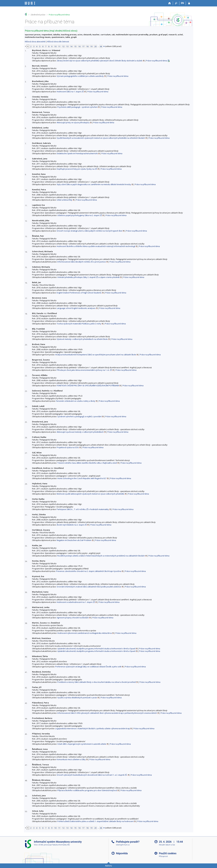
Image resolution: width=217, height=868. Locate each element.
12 (63, 46)
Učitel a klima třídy (64, 200)
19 (91, 46)
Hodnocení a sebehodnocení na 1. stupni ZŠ (76, 602)
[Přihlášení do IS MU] (189, 3)
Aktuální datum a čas (167, 845)
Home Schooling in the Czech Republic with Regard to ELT (82, 478)
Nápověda (122, 853)
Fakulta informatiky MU (61, 845)
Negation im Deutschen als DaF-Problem (74, 540)
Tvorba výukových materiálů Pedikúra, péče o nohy (79, 324)
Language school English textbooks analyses (76, 308)
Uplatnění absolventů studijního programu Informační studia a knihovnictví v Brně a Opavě (96, 649)
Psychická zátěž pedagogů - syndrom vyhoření (77, 107)
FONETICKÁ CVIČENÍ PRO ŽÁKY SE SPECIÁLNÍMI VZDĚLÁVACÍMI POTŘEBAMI (88, 386)
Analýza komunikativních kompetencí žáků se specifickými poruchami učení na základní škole (96, 355)
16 (79, 46)
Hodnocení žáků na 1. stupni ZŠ (70, 92)
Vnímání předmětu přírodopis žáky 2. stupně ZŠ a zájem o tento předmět (88, 277)
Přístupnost (163, 856)
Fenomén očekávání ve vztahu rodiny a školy (76, 401)
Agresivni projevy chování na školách (73, 618)
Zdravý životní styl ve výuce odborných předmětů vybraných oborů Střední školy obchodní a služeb (99, 61)
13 (67, 46)
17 (83, 46)
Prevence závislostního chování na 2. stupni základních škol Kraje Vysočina (89, 571)
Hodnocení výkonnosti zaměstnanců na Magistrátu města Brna (85, 633)
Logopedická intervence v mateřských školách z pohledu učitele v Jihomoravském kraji (92, 728)
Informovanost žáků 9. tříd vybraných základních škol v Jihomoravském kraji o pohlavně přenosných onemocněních (107, 713)
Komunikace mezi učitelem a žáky (71, 759)
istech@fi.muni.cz (123, 845)
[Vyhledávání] (176, 3)
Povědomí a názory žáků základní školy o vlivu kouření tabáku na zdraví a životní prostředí (97, 682)
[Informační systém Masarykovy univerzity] (30, 3)
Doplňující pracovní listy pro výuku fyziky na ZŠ (77, 169)
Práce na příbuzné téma (59, 15)
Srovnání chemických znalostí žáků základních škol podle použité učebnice (89, 587)
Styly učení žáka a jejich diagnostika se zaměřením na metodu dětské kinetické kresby (94, 184)
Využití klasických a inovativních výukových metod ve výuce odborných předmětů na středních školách (101, 138)
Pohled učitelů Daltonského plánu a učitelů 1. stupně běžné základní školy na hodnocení (95, 821)
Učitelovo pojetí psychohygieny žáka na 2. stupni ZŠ (80, 215)
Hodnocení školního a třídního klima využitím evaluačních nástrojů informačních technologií (96, 246)
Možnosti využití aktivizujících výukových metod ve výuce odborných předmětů (90, 494)
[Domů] (170, 3)
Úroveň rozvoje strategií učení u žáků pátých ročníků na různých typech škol (89, 231)
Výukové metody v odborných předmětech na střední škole (82, 339)
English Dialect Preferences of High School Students (79, 293)
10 (55, 46)
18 (87, 46)
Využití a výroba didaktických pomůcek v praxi (77, 698)
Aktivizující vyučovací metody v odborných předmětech (80, 432)
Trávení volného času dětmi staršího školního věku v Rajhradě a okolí (87, 463)
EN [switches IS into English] (182, 3)
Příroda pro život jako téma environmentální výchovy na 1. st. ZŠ (84, 370)
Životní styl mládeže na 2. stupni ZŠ (72, 525)
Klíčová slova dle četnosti (58, 42)
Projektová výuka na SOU (68, 447)
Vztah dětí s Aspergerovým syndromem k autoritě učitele (82, 744)
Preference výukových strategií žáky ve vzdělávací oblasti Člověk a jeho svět (88, 667)
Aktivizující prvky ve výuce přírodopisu (73, 122)
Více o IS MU (39, 845)
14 (71, 46)
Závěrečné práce (38, 15)
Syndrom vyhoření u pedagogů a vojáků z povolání (79, 416)
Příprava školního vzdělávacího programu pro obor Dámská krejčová (87, 790)
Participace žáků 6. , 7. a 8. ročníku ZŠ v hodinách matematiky (83, 509)
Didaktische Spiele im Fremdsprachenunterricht (77, 153)
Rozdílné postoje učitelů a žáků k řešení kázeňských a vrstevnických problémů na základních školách (101, 556)
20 (95, 46)
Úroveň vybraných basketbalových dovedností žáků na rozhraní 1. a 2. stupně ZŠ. (92, 775)
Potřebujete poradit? (128, 842)
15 (75, 46)
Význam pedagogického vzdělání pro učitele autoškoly (80, 76)
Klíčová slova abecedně (35, 42)
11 (59, 46)
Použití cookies (168, 853)
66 (101, 46)
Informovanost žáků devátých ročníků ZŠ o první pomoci (82, 262)
